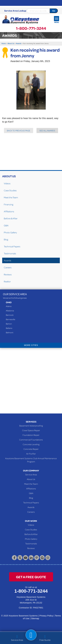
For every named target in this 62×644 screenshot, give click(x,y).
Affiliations (9, 211)
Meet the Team (11, 197)
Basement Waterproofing (31, 426)
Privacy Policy (46, 616)
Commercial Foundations (31, 440)
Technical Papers (12, 246)
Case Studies (10, 190)
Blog (6, 239)
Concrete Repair (31, 449)
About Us (9, 176)
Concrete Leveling (31, 444)
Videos (7, 183)
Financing (9, 204)
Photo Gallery (10, 232)
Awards (7, 260)
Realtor (7, 281)
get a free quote (31, 577)
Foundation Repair (31, 435)
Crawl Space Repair (31, 430)
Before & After (11, 218)
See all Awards (47, 131)
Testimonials (10, 253)
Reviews (8, 274)
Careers (8, 267)
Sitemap (35, 618)
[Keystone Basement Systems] (21, 20)
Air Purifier (31, 454)
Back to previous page (19, 131)
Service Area (31, 474)
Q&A (6, 225)
